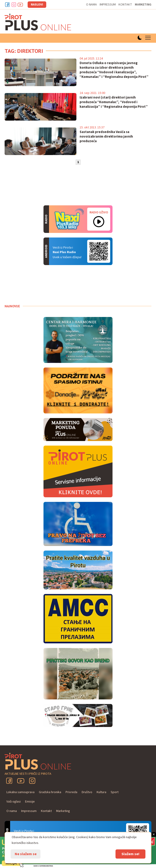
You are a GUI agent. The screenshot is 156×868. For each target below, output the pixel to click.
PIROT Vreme (39, 285)
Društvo (87, 792)
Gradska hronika (50, 792)
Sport (115, 792)
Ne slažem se (26, 854)
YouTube (21, 781)
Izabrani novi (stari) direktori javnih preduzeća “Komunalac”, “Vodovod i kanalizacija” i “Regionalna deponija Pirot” (114, 102)
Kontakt (125, 5)
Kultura (101, 792)
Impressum (108, 5)
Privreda (71, 792)
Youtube (20, 5)
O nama (91, 5)
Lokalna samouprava (20, 792)
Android (99, 251)
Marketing (143, 5)
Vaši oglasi (14, 802)
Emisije (30, 802)
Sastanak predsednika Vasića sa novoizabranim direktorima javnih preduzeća (106, 137)
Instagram (14, 5)
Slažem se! (130, 854)
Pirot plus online (38, 22)
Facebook (7, 5)
